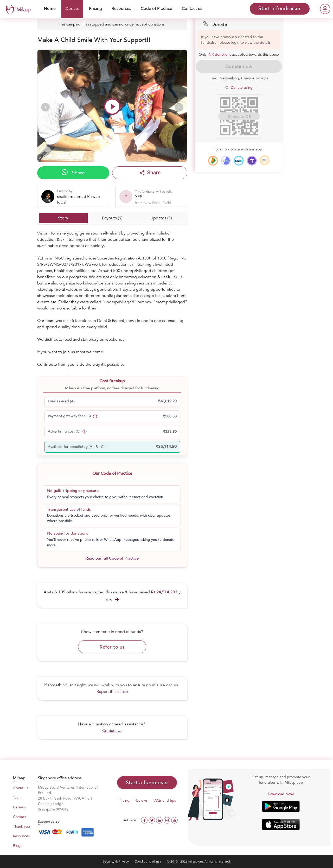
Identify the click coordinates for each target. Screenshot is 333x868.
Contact (20, 817)
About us (21, 788)
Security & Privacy (116, 861)
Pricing (95, 9)
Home (50, 9)
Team (17, 797)
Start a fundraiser (147, 783)
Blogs (18, 846)
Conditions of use (148, 861)
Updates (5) (161, 218)
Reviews (141, 800)
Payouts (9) (112, 218)
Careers (19, 807)
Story (63, 218)
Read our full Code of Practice (112, 558)
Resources (121, 9)
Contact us (192, 9)
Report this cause (112, 692)
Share (73, 173)
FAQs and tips (164, 800)
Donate (72, 9)
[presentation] (45, 107)
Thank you (21, 826)
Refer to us (112, 647)
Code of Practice (156, 9)
